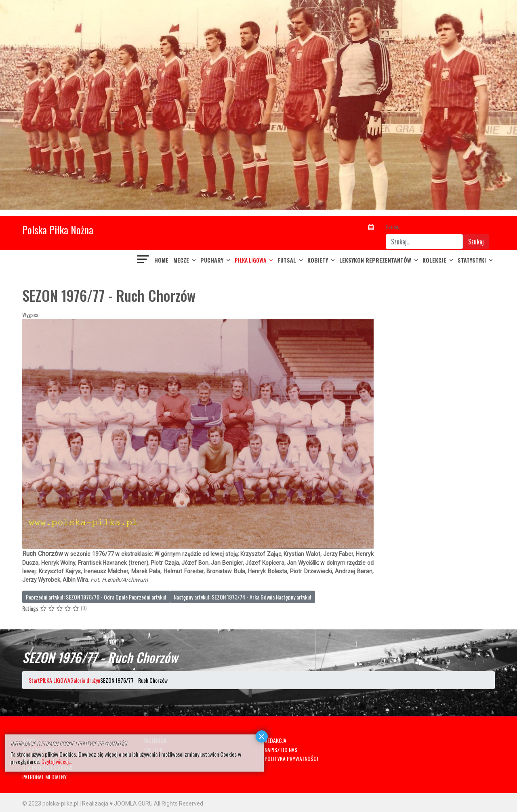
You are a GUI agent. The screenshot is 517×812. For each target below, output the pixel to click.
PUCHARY (212, 260)
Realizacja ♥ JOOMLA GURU (117, 804)
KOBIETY (318, 260)
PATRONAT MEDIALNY (44, 777)
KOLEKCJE (434, 260)
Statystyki (472, 260)
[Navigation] (143, 260)
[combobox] (424, 242)
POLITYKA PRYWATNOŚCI (291, 758)
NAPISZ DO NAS (281, 750)
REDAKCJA (275, 740)
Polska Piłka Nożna (58, 230)
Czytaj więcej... (57, 761)
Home (161, 260)
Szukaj (393, 226)
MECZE (181, 260)
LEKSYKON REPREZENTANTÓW (375, 260)
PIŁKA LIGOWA (250, 260)
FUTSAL (287, 260)
